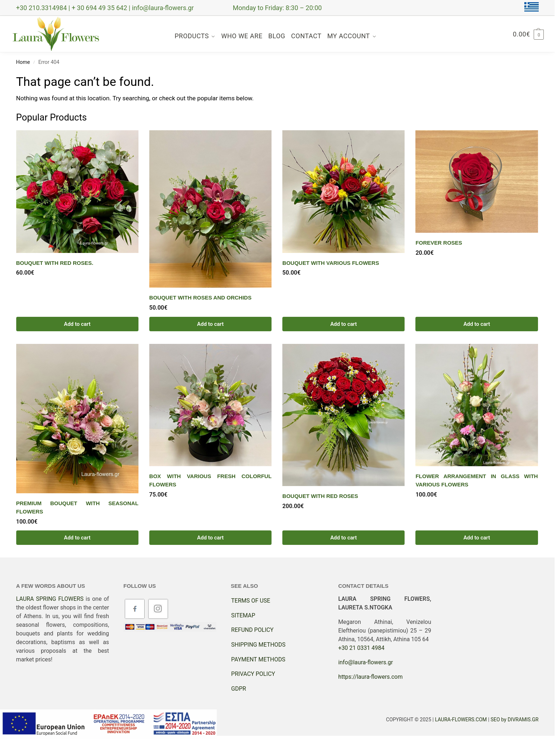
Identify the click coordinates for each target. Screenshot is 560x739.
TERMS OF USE (251, 601)
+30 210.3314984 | (44, 8)
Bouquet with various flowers (331, 263)
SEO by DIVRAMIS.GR (514, 720)
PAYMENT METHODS (258, 659)
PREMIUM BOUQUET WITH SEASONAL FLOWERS (77, 507)
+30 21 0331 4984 (361, 648)
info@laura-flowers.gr (163, 8)
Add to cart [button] (77, 324)
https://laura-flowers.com (371, 677)
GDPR (239, 689)
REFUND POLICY (252, 630)
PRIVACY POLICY (253, 674)
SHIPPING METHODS (258, 645)
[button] (528, 34)
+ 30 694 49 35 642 (100, 8)
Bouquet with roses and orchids (200, 298)
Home (23, 62)
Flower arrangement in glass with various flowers (477, 480)
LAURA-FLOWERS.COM (461, 720)
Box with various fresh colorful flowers (210, 480)
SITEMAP (243, 615)
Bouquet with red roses (320, 496)
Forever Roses (439, 243)
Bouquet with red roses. (55, 263)
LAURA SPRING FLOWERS (50, 599)
